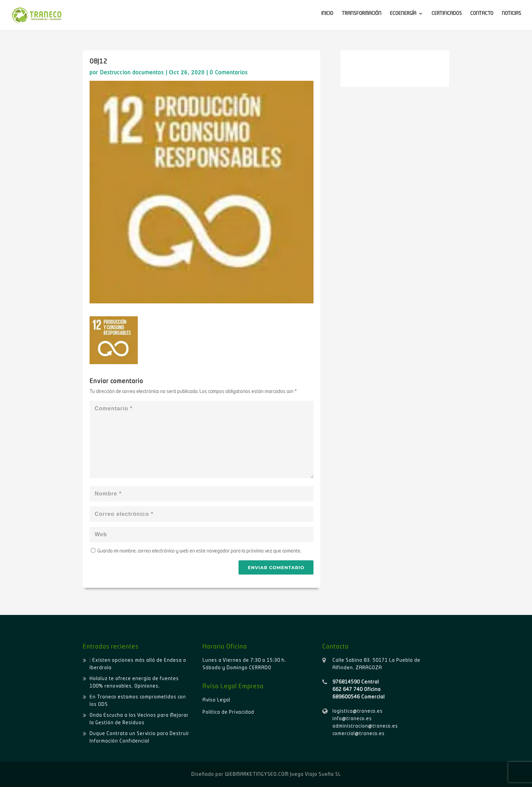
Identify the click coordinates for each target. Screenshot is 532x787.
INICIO (327, 14)
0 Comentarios (229, 73)
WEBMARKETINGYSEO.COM (257, 774)
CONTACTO (482, 14)
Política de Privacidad (228, 712)
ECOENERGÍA (403, 14)
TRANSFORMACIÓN (362, 14)
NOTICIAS (511, 14)
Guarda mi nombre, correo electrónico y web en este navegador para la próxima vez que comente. (199, 551)
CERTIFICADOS (447, 14)
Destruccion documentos (132, 73)
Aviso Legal (216, 700)
